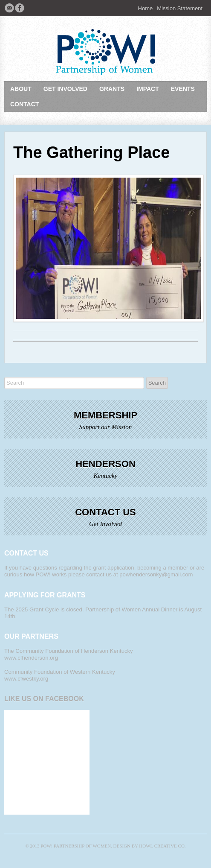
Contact (25, 104)
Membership (105, 415)
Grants (112, 89)
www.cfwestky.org (26, 679)
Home (146, 8)
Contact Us (105, 512)
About (21, 89)
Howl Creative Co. (162, 846)
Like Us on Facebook (44, 699)
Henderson (105, 464)
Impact (148, 89)
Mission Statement (180, 8)
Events (183, 89)
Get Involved (65, 89)
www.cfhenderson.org (31, 658)
